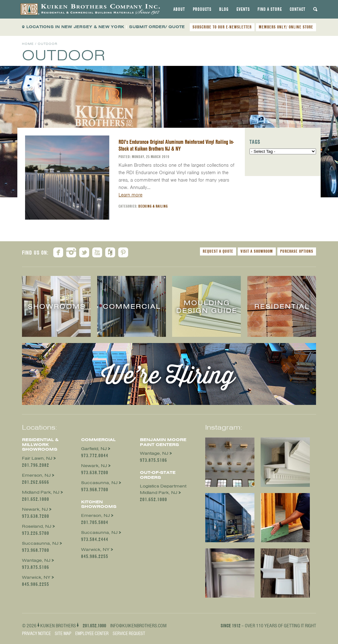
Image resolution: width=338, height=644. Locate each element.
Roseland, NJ (37, 526)
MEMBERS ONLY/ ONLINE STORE (286, 27)
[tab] (179, 9)
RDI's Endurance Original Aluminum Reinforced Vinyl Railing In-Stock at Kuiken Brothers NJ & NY (176, 145)
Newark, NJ (35, 509)
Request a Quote (218, 251)
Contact (298, 9)
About (179, 9)
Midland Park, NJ (41, 492)
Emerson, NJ (36, 475)
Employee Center (92, 633)
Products (202, 9)
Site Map (63, 633)
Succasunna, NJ (40, 543)
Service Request (129, 633)
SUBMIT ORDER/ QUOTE (157, 27)
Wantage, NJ (36, 560)
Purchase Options (297, 251)
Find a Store (270, 9)
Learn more (130, 195)
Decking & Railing (153, 206)
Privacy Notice (36, 633)
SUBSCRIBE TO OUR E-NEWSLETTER (222, 27)
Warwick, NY (36, 577)
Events (243, 9)
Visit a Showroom (257, 251)
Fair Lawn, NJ (37, 458)
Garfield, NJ (94, 449)
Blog (224, 9)
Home (28, 44)
